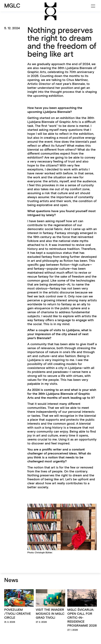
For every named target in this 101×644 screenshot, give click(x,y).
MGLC (12, 6)
